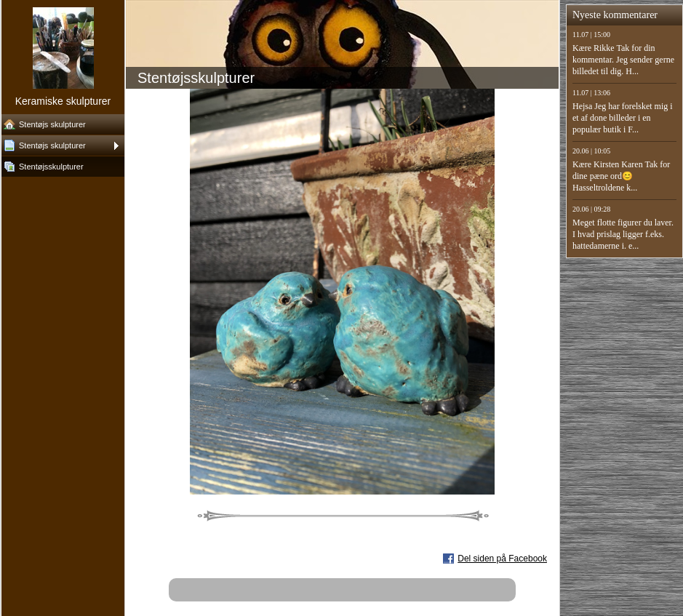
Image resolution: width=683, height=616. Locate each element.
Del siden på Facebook (502, 559)
